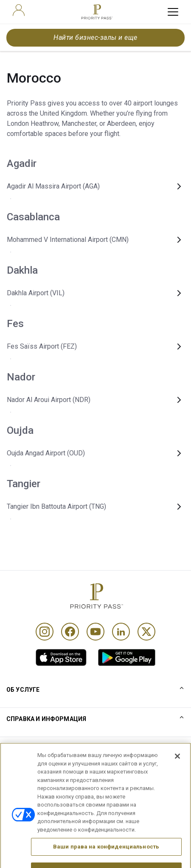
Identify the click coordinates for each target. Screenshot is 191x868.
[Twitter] (146, 632)
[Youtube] (95, 632)
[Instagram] (45, 632)
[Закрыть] (177, 765)
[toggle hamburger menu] (173, 12)
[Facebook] (70, 632)
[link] (61, 657)
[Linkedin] (121, 632)
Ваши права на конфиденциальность (106, 856)
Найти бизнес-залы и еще (95, 37)
